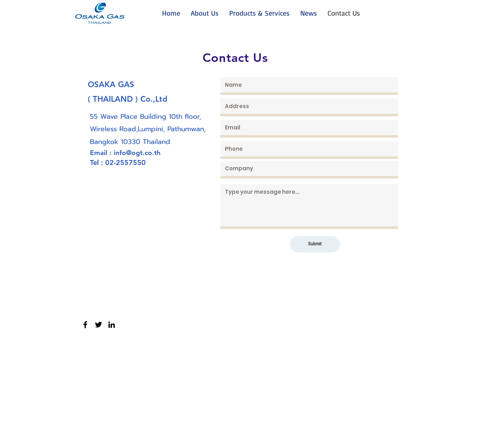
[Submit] (315, 244)
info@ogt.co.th (137, 153)
